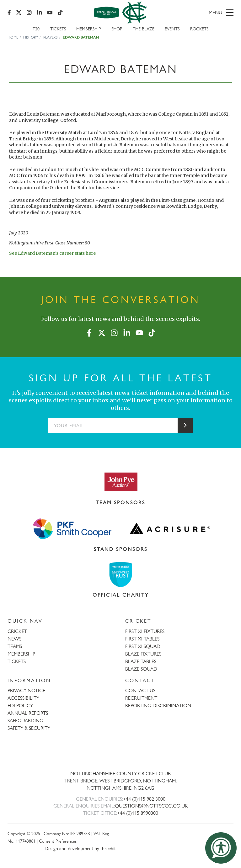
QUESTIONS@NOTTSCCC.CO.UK (151, 806)
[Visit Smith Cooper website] (71, 528)
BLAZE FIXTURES (143, 654)
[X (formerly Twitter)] (19, 13)
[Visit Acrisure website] (170, 528)
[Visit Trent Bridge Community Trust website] (120, 575)
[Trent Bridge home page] (120, 753)
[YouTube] (50, 13)
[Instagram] (29, 13)
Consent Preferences (58, 841)
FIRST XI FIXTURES (145, 631)
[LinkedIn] (40, 13)
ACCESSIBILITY (23, 698)
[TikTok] (60, 13)
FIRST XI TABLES (142, 639)
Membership (88, 29)
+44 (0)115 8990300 (138, 813)
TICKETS (17, 661)
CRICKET (17, 631)
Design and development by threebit (80, 848)
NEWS (14, 639)
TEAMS (15, 646)
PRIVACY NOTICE (26, 690)
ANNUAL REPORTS (28, 713)
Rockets (199, 29)
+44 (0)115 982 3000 (144, 799)
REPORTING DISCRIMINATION (158, 706)
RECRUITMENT (141, 698)
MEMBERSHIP (21, 654)
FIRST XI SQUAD (143, 646)
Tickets (58, 29)
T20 (36, 29)
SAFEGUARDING (25, 721)
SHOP (117, 29)
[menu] (198, 13)
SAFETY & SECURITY (29, 728)
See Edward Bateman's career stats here (52, 253)
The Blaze (144, 29)
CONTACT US (140, 690)
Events (172, 29)
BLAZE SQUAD (141, 669)
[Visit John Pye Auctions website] (120, 482)
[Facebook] (9, 13)
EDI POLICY (20, 706)
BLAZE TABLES (141, 661)
